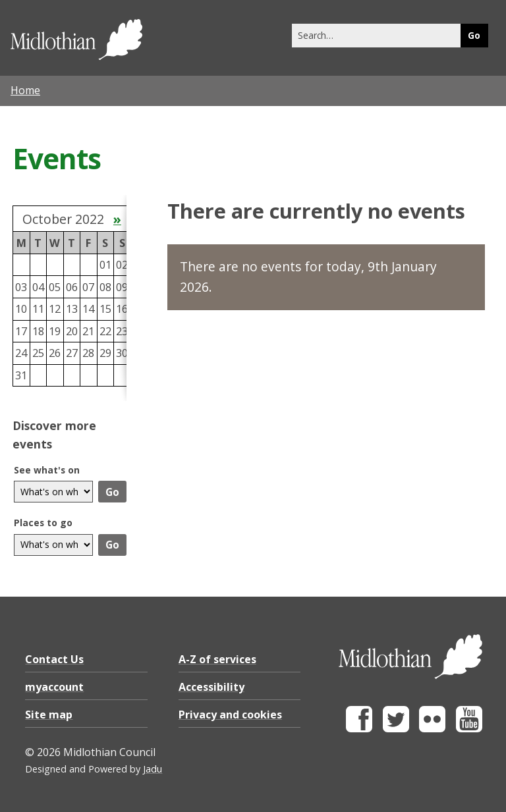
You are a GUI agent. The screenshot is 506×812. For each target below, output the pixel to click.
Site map (49, 715)
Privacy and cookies (230, 715)
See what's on (47, 470)
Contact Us (54, 659)
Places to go (43, 523)
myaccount (54, 687)
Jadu (153, 769)
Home (25, 90)
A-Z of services (217, 659)
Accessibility (211, 687)
